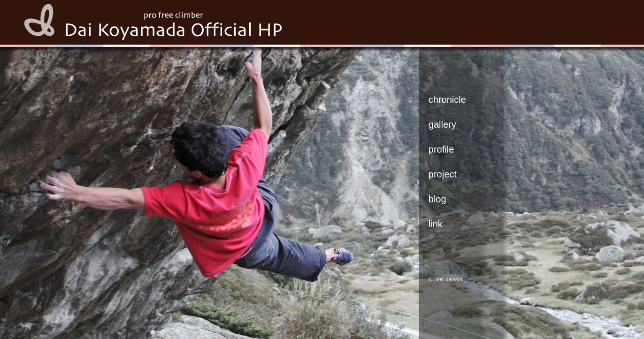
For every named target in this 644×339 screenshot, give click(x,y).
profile (441, 149)
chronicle (447, 100)
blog (437, 199)
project (443, 174)
